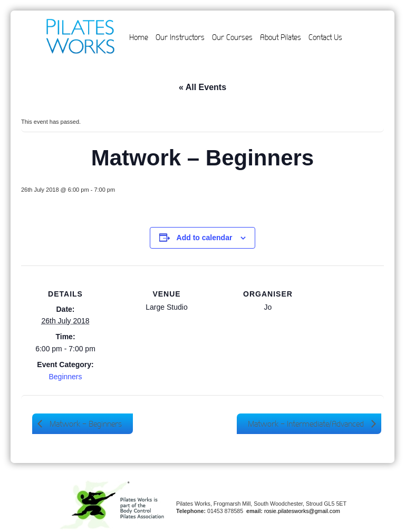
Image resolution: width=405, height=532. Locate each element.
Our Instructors (180, 37)
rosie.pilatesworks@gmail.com (302, 511)
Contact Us (325, 37)
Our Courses (232, 37)
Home (139, 37)
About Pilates (281, 37)
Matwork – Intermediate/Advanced (307, 424)
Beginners (65, 377)
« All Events (202, 87)
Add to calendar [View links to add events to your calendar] (205, 238)
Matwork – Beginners (85, 424)
